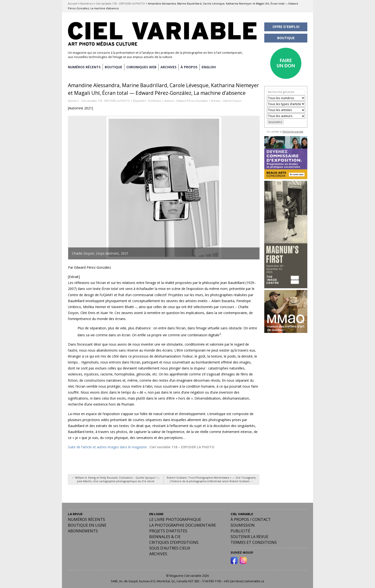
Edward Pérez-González (192, 101)
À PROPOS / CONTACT (251, 519)
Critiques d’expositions (174, 542)
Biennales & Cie (165, 537)
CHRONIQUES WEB (141, 67)
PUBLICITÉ (240, 531)
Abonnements (83, 531)
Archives (158, 554)
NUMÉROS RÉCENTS (84, 67)
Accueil (73, 3)
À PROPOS (189, 67)
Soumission (243, 525)
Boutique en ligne (87, 525)
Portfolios (155, 101)
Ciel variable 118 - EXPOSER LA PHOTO (105, 101)
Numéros (86, 3)
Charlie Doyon (232, 101)
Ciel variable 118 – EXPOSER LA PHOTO (120, 3)
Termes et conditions (254, 542)
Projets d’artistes (168, 531)
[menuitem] (209, 67)
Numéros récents (86, 519)
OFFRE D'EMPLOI (286, 27)
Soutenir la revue (249, 537)
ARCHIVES (168, 67)
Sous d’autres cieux (170, 548)
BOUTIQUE (113, 67)
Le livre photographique (175, 519)
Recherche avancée (293, 132)
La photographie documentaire (183, 525)
